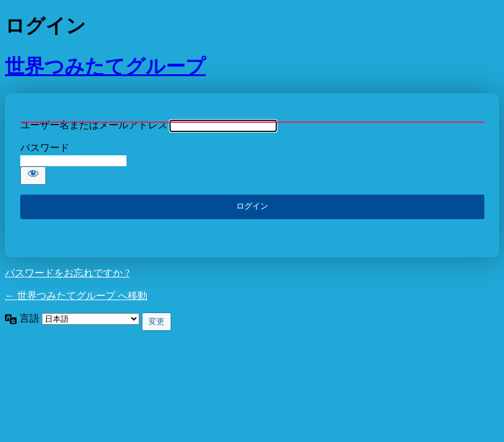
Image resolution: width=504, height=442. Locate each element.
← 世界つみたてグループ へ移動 (76, 296)
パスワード (45, 148)
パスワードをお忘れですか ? (67, 273)
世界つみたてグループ (105, 66)
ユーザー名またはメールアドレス (94, 125)
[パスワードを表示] (33, 176)
